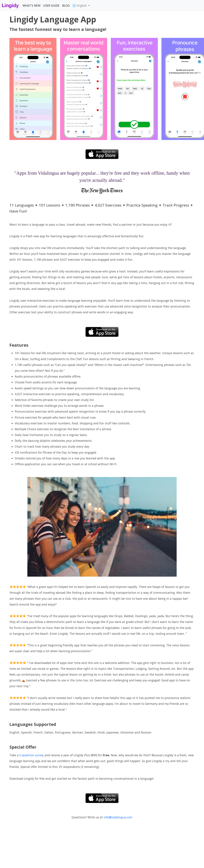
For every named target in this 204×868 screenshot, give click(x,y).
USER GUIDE (51, 5)
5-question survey (32, 755)
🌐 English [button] (80, 5)
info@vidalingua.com (118, 817)
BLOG (66, 5)
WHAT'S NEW (32, 5)
